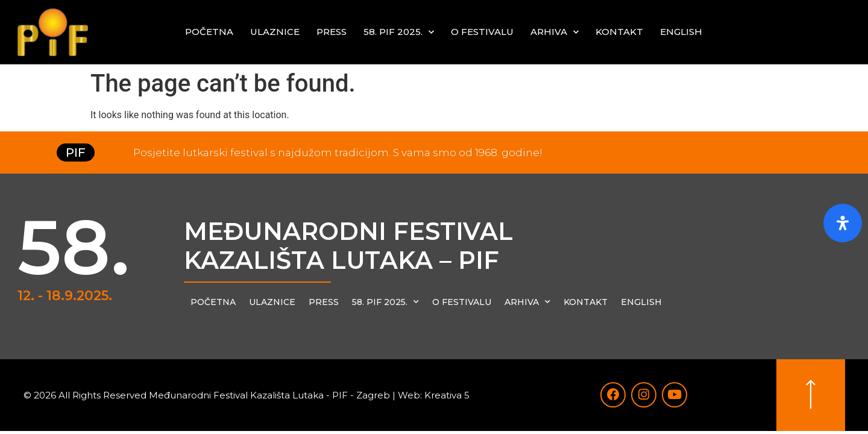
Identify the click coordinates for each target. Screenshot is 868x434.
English (681, 32)
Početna (209, 32)
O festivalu (482, 32)
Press (332, 32)
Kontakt (619, 32)
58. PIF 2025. (399, 32)
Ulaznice (275, 32)
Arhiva (555, 32)
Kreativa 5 (447, 396)
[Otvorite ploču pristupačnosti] (843, 223)
